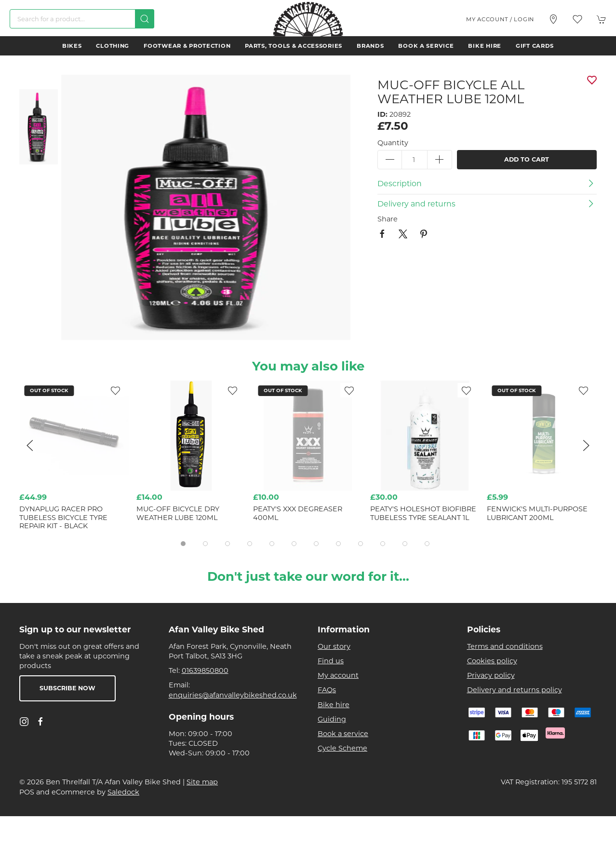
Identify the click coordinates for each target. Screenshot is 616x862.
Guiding (332, 719)
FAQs (327, 690)
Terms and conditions (505, 646)
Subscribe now (67, 688)
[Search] (82, 19)
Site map (202, 782)
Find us (331, 661)
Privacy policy (491, 675)
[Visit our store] (553, 19)
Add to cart (527, 159)
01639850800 (205, 670)
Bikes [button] (72, 46)
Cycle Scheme (342, 748)
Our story (334, 646)
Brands (370, 46)
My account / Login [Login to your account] (500, 19)
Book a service (426, 46)
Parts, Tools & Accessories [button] (294, 46)
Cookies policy (492, 661)
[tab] (183, 544)
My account (338, 675)
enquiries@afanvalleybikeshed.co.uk (233, 695)
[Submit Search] (145, 19)
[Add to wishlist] (349, 390)
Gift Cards (535, 46)
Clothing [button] (113, 46)
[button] (577, 19)
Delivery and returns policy (515, 690)
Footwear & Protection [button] (187, 46)
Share (388, 219)
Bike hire (484, 46)
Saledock (123, 792)
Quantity (393, 143)
